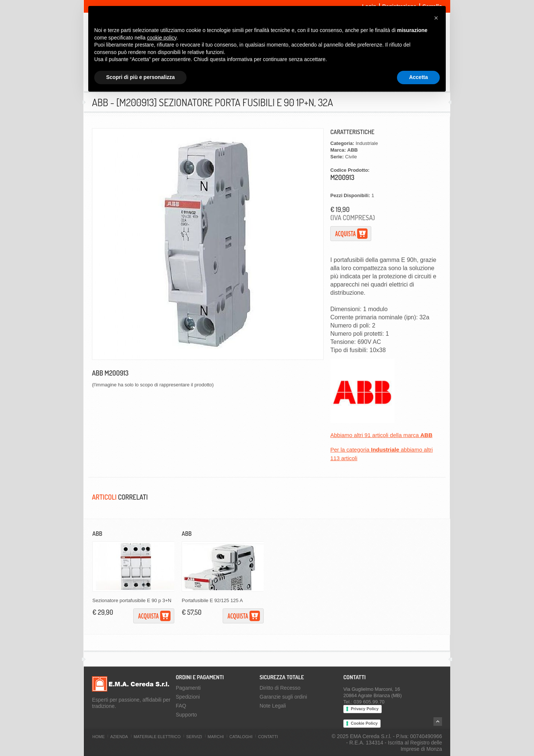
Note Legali (273, 706)
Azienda (119, 737)
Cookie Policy (364, 723)
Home (98, 737)
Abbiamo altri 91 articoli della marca (381, 435)
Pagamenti (188, 688)
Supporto (186, 715)
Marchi (216, 737)
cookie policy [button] (162, 38)
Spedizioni (188, 697)
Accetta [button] (418, 77)
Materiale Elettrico (157, 737)
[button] (436, 18)
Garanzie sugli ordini (283, 697)
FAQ (181, 706)
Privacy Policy (365, 709)
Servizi (194, 737)
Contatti (268, 737)
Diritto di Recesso (280, 688)
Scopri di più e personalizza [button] (140, 77)
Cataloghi (241, 737)
